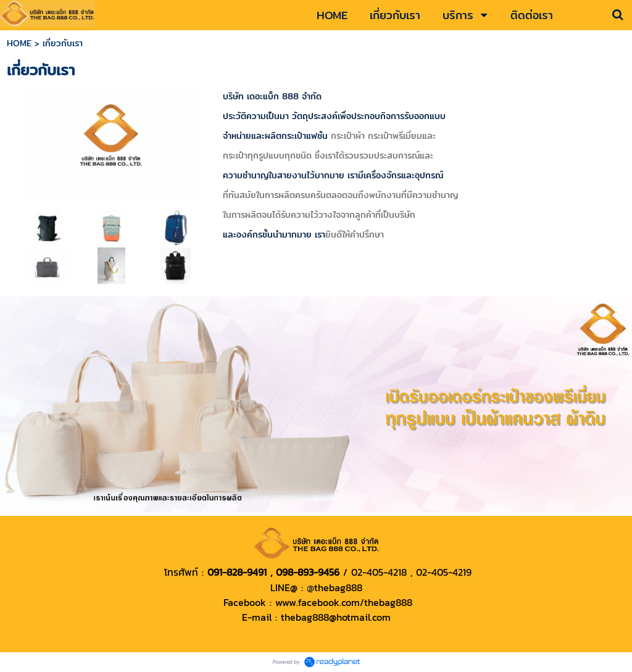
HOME (19, 43)
